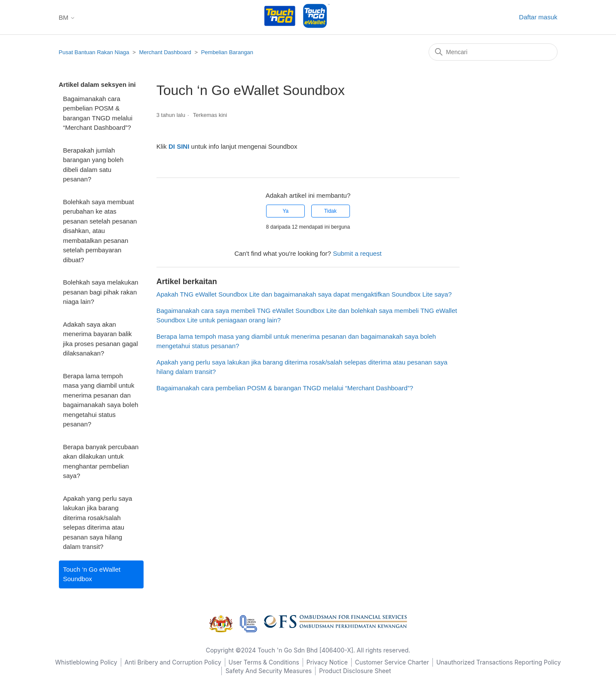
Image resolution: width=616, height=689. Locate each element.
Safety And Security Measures (268, 671)
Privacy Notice (327, 662)
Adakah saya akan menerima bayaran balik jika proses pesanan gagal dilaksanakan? (101, 339)
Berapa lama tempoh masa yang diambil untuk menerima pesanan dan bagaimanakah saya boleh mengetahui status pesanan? (101, 400)
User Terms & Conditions (264, 662)
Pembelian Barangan (227, 52)
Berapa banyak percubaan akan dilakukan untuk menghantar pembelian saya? (101, 461)
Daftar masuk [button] (538, 17)
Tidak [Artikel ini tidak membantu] (330, 211)
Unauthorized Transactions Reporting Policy (499, 662)
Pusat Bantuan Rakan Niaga (94, 52)
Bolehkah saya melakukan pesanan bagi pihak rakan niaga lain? (101, 292)
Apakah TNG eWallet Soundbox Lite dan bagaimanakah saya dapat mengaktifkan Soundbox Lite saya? (304, 294)
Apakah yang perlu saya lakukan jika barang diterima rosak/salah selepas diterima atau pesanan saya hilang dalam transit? (98, 523)
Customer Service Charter (392, 662)
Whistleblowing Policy (86, 662)
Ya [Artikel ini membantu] (285, 211)
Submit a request (357, 253)
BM (67, 17)
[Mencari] (493, 52)
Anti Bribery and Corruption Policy (173, 662)
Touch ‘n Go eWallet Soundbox (92, 574)
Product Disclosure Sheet (355, 671)
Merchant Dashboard (165, 52)
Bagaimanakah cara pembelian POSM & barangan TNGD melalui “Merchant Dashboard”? (98, 113)
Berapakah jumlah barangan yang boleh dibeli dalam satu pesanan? (93, 165)
